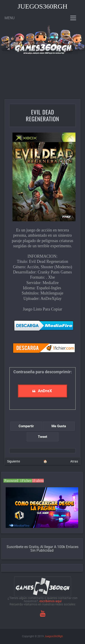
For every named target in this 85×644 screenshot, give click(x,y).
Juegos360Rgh (42, 6)
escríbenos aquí (50, 601)
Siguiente (13, 461)
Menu (10, 18)
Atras (74, 461)
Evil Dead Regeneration (42, 115)
